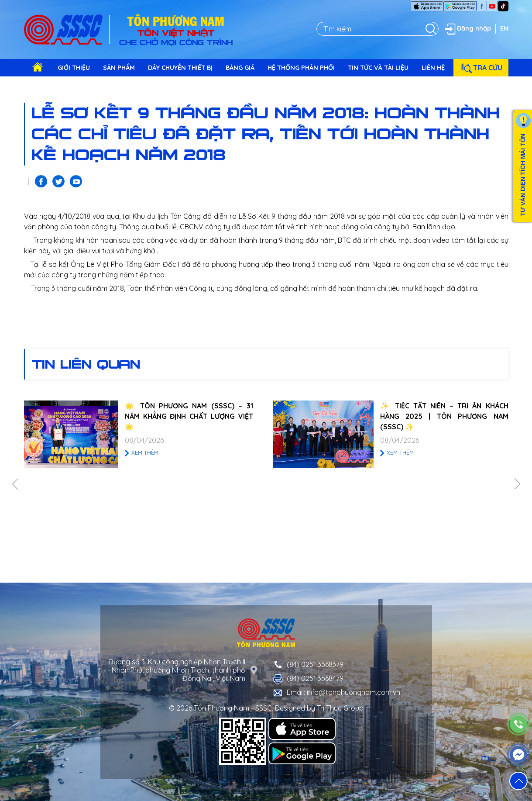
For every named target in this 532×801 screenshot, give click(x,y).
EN (504, 28)
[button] (518, 781)
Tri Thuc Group (340, 708)
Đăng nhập (467, 29)
